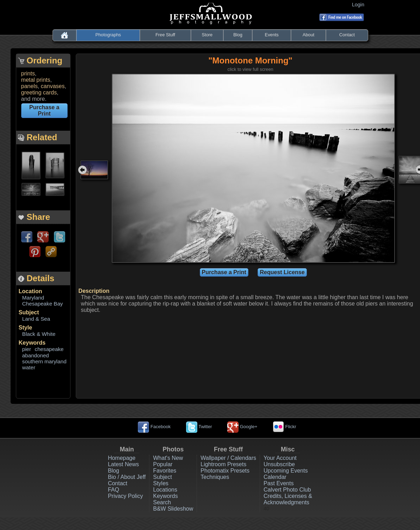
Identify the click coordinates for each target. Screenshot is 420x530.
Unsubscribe (279, 464)
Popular (163, 464)
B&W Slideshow (173, 509)
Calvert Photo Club (287, 490)
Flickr (285, 427)
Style (25, 328)
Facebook (154, 427)
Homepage (122, 458)
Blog (238, 35)
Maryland (33, 298)
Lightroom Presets (223, 464)
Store (207, 35)
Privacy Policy (125, 496)
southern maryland (44, 361)
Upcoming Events (286, 471)
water (29, 367)
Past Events (279, 483)
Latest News (123, 464)
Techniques (215, 477)
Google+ (242, 427)
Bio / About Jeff (127, 477)
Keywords (32, 343)
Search (162, 502)
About (308, 35)
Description (94, 291)
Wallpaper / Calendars (228, 458)
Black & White (39, 334)
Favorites (165, 471)
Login (360, 5)
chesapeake (49, 349)
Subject (29, 312)
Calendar (275, 477)
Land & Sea (36, 319)
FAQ (113, 490)
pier (27, 349)
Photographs (108, 35)
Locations (165, 490)
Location (30, 291)
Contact (347, 35)
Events (272, 35)
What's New (168, 458)
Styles (161, 483)
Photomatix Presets (225, 471)
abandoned (36, 355)
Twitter (199, 427)
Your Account (280, 458)
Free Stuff (165, 35)
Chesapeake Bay (43, 304)
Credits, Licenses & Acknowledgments (288, 499)
